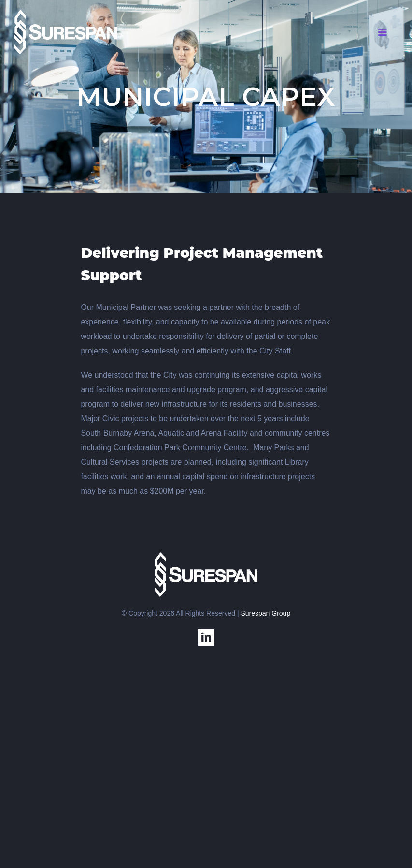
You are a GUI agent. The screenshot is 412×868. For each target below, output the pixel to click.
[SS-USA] (66, 13)
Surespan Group (265, 613)
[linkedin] (206, 637)
